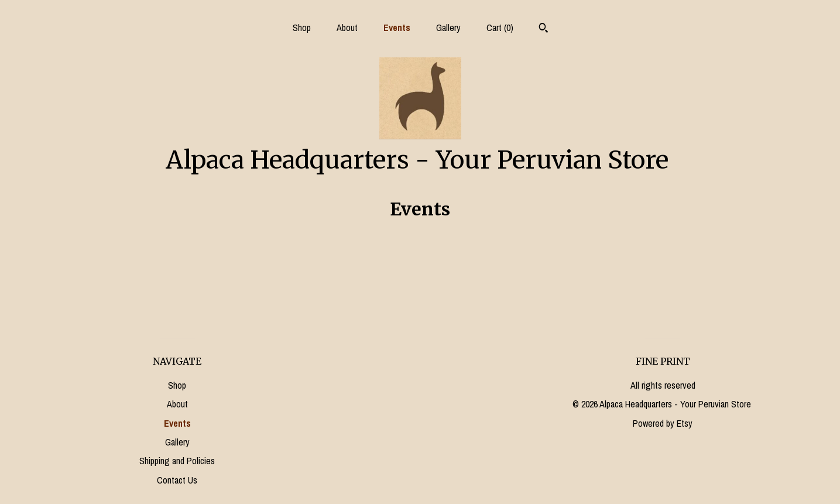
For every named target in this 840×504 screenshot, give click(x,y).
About (347, 28)
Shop (302, 28)
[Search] (544, 29)
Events (397, 28)
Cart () (500, 28)
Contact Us (177, 480)
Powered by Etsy (663, 423)
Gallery (448, 28)
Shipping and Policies (177, 461)
